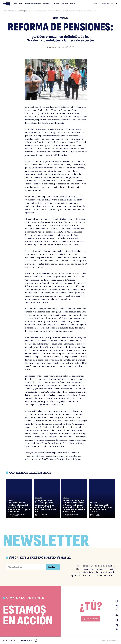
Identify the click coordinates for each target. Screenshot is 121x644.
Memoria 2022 (29, 640)
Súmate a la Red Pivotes (107, 4)
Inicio (5, 11)
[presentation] (20, 576)
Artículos (21, 11)
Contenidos (12, 11)
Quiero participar (91, 619)
